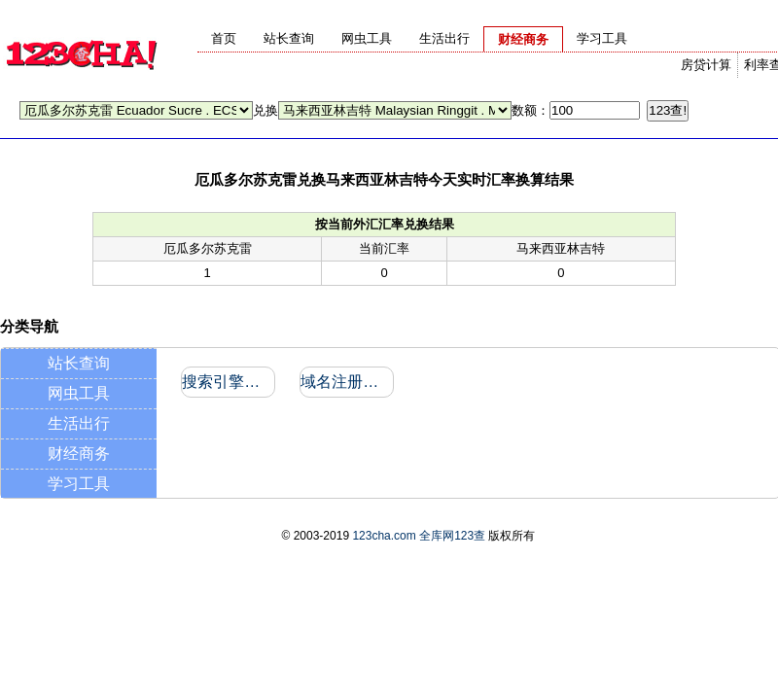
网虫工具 (79, 393)
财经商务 (79, 454)
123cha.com (384, 536)
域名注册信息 (346, 382)
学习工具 (79, 484)
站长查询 (79, 363)
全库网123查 (452, 536)
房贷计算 (706, 65)
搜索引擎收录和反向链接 (227, 382)
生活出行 (79, 423)
